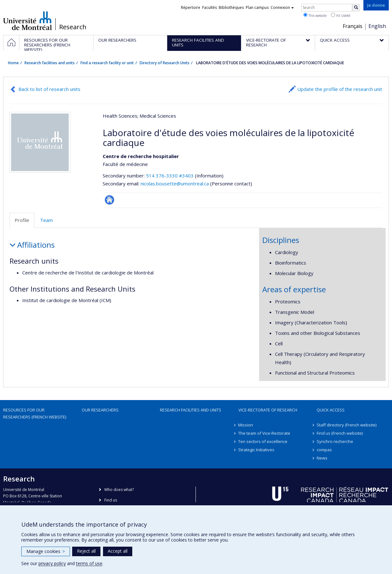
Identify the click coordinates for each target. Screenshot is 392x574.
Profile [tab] (22, 220)
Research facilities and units (50, 63)
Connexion (282, 7)
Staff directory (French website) (347, 425)
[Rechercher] (356, 8)
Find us (111, 500)
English (377, 26)
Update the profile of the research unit (340, 89)
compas (324, 450)
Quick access (331, 410)
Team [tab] (46, 220)
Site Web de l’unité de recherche (110, 200)
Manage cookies (46, 551)
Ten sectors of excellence (263, 441)
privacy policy (52, 563)
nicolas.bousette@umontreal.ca (175, 183)
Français (353, 26)
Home (13, 63)
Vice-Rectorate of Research (268, 410)
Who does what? (119, 490)
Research (73, 27)
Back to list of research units (49, 89)
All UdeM (341, 15)
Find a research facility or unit (107, 63)
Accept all (118, 551)
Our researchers (100, 410)
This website (315, 15)
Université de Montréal (28, 21)
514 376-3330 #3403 (170, 176)
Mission (246, 425)
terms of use (89, 563)
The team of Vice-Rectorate (265, 433)
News (322, 458)
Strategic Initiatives (257, 450)
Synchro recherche (335, 441)
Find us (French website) (340, 433)
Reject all (86, 551)
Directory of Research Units (165, 63)
